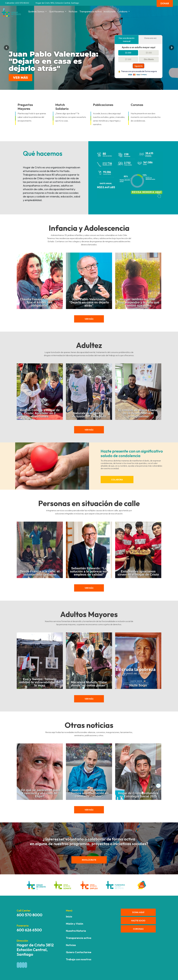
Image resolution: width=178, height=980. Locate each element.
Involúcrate (110, 11)
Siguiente (138, 66)
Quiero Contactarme (79, 952)
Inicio (69, 916)
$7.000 (128, 59)
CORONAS (138, 929)
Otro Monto (149, 59)
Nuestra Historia (76, 931)
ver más (89, 319)
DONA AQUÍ (138, 912)
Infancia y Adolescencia (89, 228)
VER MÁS (20, 78)
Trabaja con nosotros (79, 959)
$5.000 (149, 53)
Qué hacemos (58, 11)
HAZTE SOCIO (138, 921)
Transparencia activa (90, 11)
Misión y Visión (75, 924)
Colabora (124, 11)
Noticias (73, 11)
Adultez (89, 345)
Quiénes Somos (38, 11)
